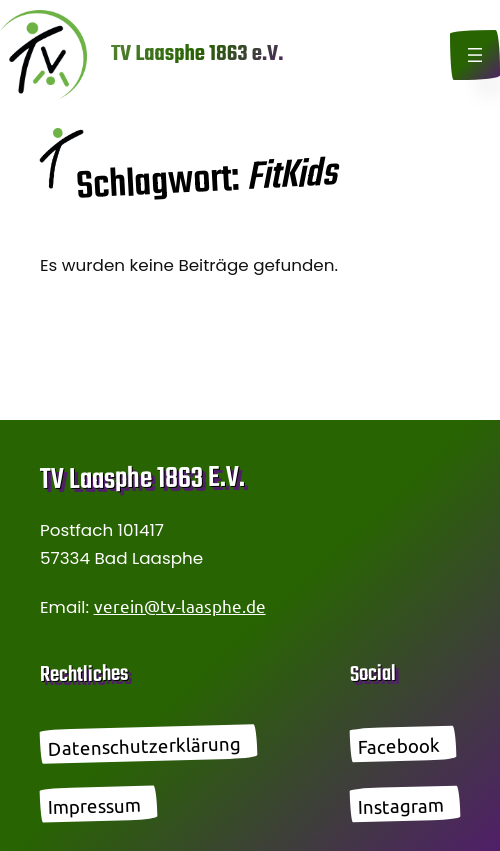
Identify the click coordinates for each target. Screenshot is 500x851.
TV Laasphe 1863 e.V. (197, 54)
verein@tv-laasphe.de (180, 605)
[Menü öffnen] (475, 55)
